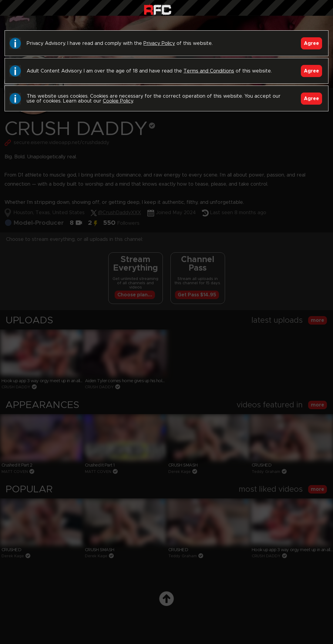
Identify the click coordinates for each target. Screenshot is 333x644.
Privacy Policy (159, 43)
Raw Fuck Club (158, 9)
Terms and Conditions (209, 71)
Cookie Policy (118, 101)
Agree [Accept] (311, 43)
